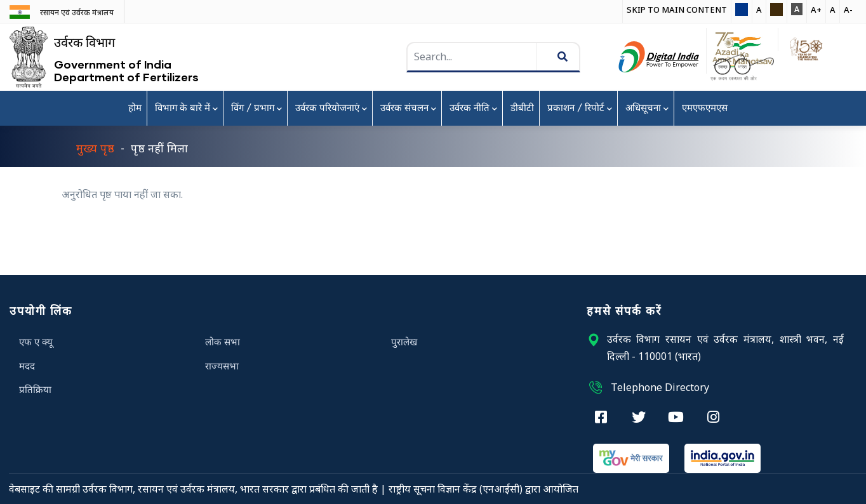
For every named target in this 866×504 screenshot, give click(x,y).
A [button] (759, 10)
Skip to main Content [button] (677, 10)
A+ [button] (816, 10)
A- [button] (848, 10)
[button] (742, 10)
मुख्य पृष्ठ (95, 148)
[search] (509, 57)
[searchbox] (473, 57)
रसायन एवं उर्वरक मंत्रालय (77, 13)
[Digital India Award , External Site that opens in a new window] (659, 57)
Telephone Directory (648, 387)
